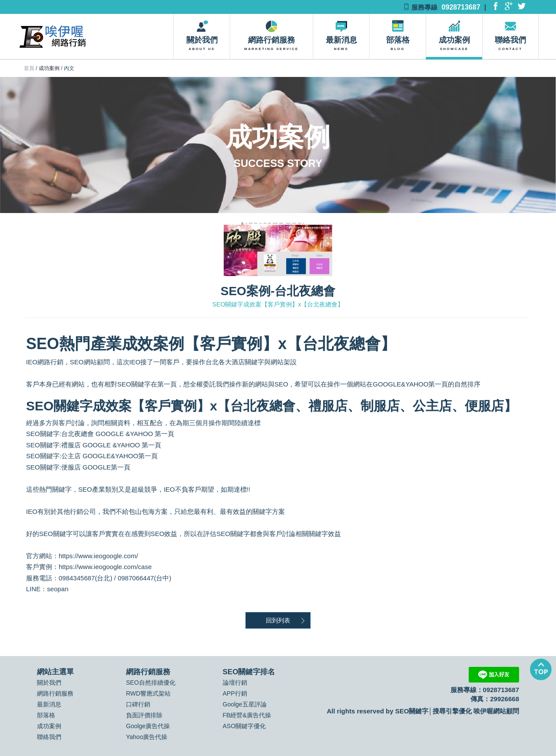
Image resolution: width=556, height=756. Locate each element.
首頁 (29, 68)
